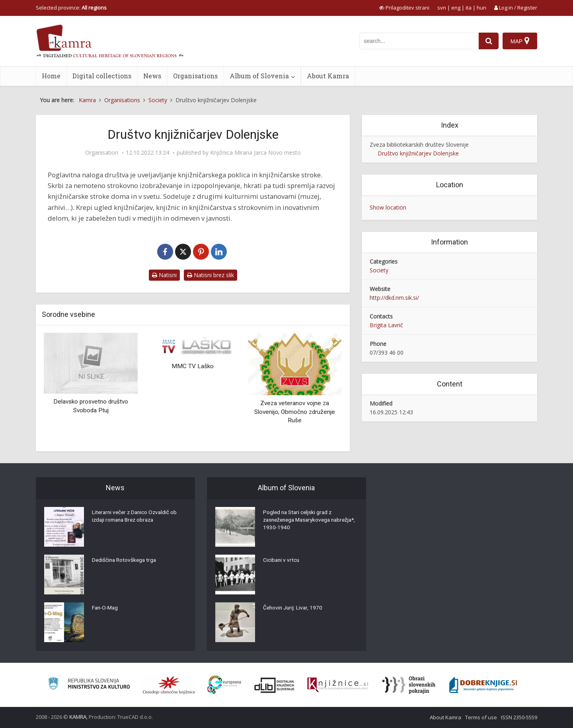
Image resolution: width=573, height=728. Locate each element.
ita (469, 8)
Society (379, 270)
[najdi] (489, 41)
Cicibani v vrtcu (282, 561)
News (152, 76)
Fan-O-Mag (106, 608)
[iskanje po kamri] (419, 41)
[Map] (520, 41)
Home (51, 76)
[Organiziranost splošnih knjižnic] (169, 685)
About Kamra (328, 76)
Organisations (195, 76)
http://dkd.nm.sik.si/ (394, 298)
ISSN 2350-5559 (519, 717)
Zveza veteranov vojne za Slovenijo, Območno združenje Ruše (295, 412)
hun (481, 8)
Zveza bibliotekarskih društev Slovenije (419, 145)
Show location (388, 207)
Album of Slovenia (259, 76)
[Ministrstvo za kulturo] (89, 685)
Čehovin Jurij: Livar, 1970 (294, 608)
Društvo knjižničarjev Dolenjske (418, 153)
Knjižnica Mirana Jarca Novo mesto (255, 153)
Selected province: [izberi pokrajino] (71, 8)
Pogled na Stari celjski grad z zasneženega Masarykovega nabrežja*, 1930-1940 (299, 521)
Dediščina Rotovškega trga (125, 561)
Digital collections (102, 76)
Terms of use (481, 717)
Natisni (164, 275)
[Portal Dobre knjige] (483, 685)
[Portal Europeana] (224, 685)
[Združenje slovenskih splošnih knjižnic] (338, 685)
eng (456, 8)
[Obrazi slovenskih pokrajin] (409, 685)
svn (442, 8)
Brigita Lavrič (386, 325)
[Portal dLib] (275, 685)
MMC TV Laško (193, 366)
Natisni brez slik (210, 275)
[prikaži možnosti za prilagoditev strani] (404, 8)
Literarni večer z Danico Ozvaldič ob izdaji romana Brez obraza (136, 517)
